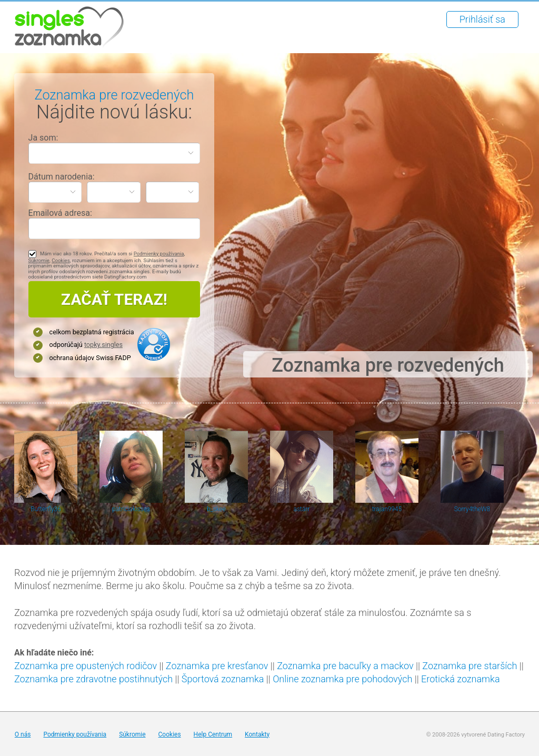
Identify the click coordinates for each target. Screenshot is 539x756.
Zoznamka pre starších (470, 666)
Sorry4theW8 (472, 509)
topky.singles (103, 345)
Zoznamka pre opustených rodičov (86, 666)
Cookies (61, 260)
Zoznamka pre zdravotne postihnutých (93, 679)
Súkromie (39, 260)
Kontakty (257, 734)
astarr (302, 509)
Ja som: (43, 138)
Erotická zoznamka (460, 679)
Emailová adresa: (60, 213)
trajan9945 (387, 509)
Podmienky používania (159, 253)
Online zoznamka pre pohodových (342, 679)
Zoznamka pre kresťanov (217, 666)
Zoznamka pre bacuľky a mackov (345, 666)
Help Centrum (213, 734)
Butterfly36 (46, 509)
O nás (23, 734)
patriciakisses (131, 509)
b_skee (216, 509)
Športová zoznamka (223, 679)
